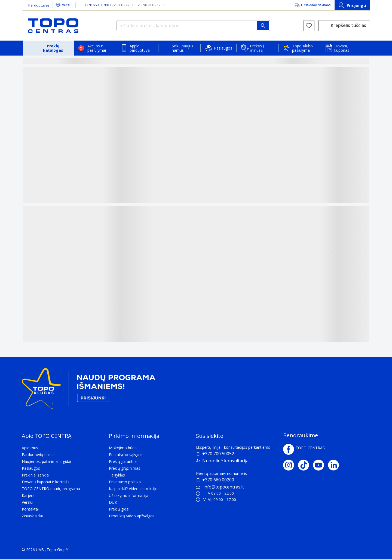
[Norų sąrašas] (309, 26)
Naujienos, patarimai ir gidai (46, 461)
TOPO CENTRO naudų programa (51, 489)
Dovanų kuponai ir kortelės (46, 482)
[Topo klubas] (88, 391)
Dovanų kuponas (342, 48)
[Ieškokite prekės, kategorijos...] (193, 26)
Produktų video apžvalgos (132, 516)
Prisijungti (352, 5)
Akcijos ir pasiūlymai (97, 48)
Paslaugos (223, 48)
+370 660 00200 (218, 480)
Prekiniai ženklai (36, 475)
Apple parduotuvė (140, 48)
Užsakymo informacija (129, 495)
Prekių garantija (123, 461)
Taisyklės (117, 475)
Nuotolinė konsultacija (225, 461)
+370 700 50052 (218, 454)
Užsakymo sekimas (316, 5)
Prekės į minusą (257, 48)
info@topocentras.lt (220, 487)
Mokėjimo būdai (123, 448)
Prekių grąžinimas (125, 468)
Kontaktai (30, 509)
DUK (113, 502)
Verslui (67, 5)
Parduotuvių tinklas (39, 455)
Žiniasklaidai (32, 516)
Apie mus (30, 448)
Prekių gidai (119, 509)
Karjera (28, 495)
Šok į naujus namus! (183, 48)
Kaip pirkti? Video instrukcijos (134, 489)
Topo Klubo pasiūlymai (302, 48)
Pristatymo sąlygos (126, 455)
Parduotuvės (39, 5)
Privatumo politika (125, 482)
